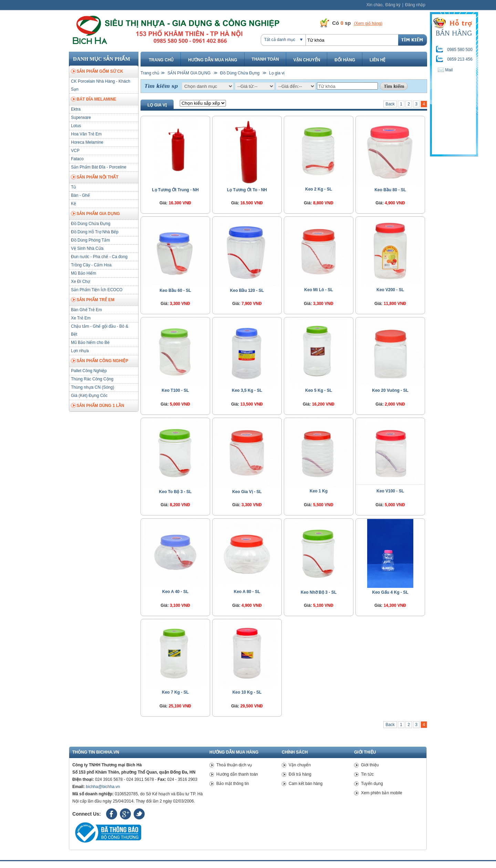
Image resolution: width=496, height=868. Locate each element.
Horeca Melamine (87, 142)
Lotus (76, 126)
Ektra (76, 109)
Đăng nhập (415, 5)
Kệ (74, 204)
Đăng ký (393, 5)
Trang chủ (161, 60)
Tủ (73, 187)
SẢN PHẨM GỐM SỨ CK (97, 72)
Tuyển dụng (372, 784)
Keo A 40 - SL (175, 592)
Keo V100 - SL (390, 491)
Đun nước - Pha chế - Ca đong (99, 257)
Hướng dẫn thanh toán (237, 774)
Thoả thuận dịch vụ (234, 765)
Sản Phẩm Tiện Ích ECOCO (97, 290)
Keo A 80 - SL (247, 592)
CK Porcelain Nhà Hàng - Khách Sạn (101, 85)
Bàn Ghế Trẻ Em (86, 310)
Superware (81, 118)
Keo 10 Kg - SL (247, 692)
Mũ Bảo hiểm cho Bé (90, 343)
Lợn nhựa (80, 351)
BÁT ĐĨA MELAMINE (94, 100)
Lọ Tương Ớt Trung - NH (175, 190)
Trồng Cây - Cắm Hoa (91, 265)
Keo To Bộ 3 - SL (175, 492)
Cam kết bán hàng (306, 784)
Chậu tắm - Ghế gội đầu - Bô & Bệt (100, 330)
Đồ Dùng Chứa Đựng (91, 224)
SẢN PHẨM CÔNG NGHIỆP (100, 361)
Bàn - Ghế (80, 195)
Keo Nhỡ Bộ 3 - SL (319, 592)
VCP (75, 151)
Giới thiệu (370, 765)
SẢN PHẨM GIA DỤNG (95, 214)
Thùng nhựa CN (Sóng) (92, 387)
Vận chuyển (307, 60)
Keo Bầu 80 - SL (390, 190)
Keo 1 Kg (319, 491)
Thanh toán (265, 59)
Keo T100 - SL (175, 390)
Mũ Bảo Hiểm (84, 273)
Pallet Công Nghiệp (89, 371)
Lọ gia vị (277, 73)
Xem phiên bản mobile (382, 793)
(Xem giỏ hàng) (368, 23)
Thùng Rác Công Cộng (92, 379)
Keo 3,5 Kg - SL (247, 390)
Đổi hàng (345, 60)
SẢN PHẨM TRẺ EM (93, 300)
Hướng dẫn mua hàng (213, 60)
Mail (445, 70)
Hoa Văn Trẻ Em (86, 134)
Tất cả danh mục (280, 40)
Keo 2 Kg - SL (319, 189)
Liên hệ (378, 60)
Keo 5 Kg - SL (319, 390)
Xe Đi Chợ (80, 282)
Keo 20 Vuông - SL (390, 390)
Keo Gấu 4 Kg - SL (390, 592)
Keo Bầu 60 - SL (175, 290)
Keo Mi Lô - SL (318, 290)
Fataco (77, 159)
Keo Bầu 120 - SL (247, 290)
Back (390, 104)
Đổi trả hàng (300, 774)
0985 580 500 (460, 50)
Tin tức (367, 774)
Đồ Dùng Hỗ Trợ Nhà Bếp (95, 232)
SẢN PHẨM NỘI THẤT (95, 177)
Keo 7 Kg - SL (175, 692)
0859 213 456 (460, 59)
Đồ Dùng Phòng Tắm (90, 240)
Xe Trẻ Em (81, 318)
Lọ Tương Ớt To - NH (247, 190)
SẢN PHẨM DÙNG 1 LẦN (98, 406)
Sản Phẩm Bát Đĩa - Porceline (99, 167)
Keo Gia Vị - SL (247, 492)
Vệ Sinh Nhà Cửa (87, 248)
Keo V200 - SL (390, 290)
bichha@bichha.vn (103, 787)
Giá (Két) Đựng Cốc (89, 396)
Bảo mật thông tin (233, 784)
